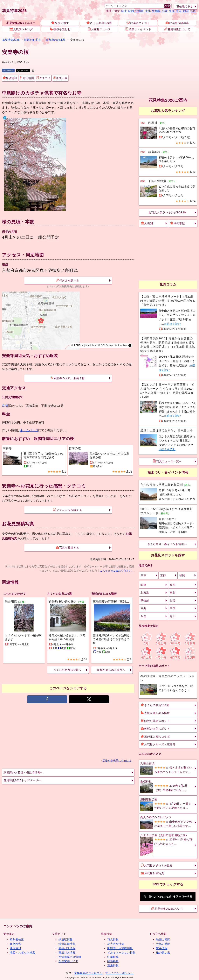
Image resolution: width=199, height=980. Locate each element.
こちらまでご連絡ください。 (117, 571)
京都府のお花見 (56, 40)
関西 (131, 11)
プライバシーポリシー (119, 973)
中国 (179, 11)
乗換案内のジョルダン (88, 973)
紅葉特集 (113, 957)
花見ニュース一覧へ (167, 461)
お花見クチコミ (138, 23)
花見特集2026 (14, 11)
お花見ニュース (99, 29)
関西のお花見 (33, 40)
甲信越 (156, 11)
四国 (186, 11)
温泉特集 (113, 965)
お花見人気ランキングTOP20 (167, 212)
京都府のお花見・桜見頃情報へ (23, 772)
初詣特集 (113, 961)
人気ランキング (21, 29)
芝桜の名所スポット (155, 728)
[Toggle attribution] (130, 345)
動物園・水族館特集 (120, 948)
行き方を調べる (67, 280)
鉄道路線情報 (67, 944)
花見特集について (177, 29)
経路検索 (15, 944)
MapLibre (91, 345)
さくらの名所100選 (155, 705)
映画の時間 (163, 939)
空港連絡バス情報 (70, 957)
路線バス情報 (67, 948)
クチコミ (43, 78)
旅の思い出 (163, 952)
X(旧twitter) (23, 71)
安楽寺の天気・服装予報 (67, 378)
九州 (193, 11)
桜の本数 (177, 223)
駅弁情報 (162, 948)
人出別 (147, 223)
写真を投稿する (67, 547)
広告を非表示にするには (117, 761)
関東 (124, 11)
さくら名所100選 (99, 23)
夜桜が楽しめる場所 (155, 713)
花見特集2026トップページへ (22, 780)
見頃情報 (10, 78)
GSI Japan (107, 345)
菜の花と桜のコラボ (155, 736)
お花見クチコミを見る (157, 865)
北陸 (165, 11)
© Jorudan (121, 345)
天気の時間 (163, 944)
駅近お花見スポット (155, 721)
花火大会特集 (116, 944)
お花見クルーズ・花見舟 (158, 744)
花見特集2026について (167, 908)
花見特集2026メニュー (21, 23)
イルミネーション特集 (121, 952)
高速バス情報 (67, 952)
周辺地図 (27, 78)
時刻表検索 (17, 939)
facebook (8, 70)
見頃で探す (60, 23)
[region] (68, 321)
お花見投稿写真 (177, 23)
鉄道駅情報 (66, 939)
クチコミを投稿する (67, 510)
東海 (172, 11)
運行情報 (15, 948)
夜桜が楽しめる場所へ (111, 670)
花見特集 (113, 939)
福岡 (182, 575)
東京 (144, 575)
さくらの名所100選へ (67, 670)
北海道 (140, 11)
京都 (5, 406)
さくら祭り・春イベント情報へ (167, 544)
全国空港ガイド (68, 961)
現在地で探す (185, 6)
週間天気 (60, 78)
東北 (148, 11)
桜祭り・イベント (138, 29)
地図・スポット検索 (22, 952)
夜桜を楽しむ (60, 29)
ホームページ (29, 430)
